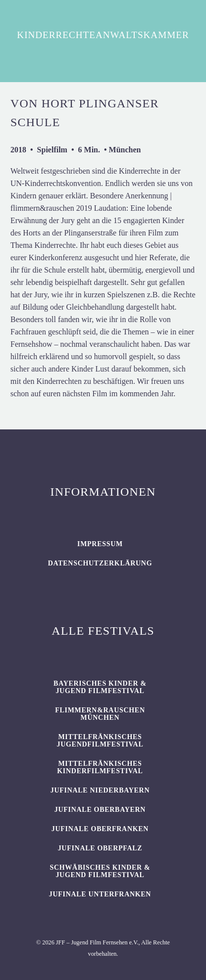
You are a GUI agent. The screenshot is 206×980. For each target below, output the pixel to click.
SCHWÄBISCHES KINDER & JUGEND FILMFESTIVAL (100, 871)
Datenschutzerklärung (100, 563)
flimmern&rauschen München (100, 714)
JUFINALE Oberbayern (100, 810)
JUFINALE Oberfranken (100, 829)
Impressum (100, 544)
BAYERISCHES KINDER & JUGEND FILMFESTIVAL (100, 687)
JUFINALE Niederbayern (100, 790)
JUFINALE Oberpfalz (100, 848)
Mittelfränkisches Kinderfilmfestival (100, 767)
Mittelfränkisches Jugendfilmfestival (100, 741)
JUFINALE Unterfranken (100, 894)
